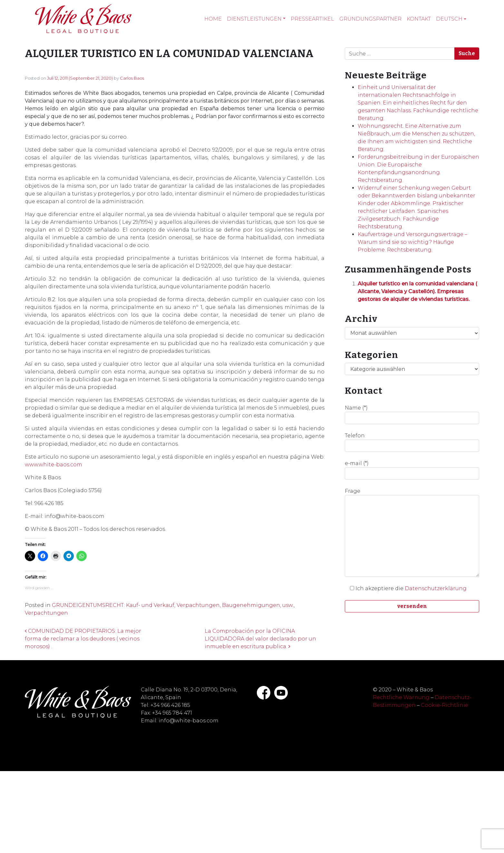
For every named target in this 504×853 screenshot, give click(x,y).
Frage (412, 532)
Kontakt (419, 19)
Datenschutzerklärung (436, 588)
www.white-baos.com (53, 465)
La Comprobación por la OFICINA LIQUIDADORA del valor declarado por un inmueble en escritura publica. (260, 639)
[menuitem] (451, 19)
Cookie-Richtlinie (445, 705)
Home (213, 19)
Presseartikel (312, 19)
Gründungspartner (370, 19)
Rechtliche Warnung (401, 697)
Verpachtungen (46, 613)
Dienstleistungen (254, 19)
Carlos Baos (132, 78)
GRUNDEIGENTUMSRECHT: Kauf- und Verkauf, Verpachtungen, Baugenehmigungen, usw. (173, 605)
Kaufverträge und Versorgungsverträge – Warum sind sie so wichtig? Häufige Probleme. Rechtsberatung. (412, 242)
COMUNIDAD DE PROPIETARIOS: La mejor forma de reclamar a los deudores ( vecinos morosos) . (83, 639)
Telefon (412, 442)
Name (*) (412, 414)
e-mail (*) (412, 470)
